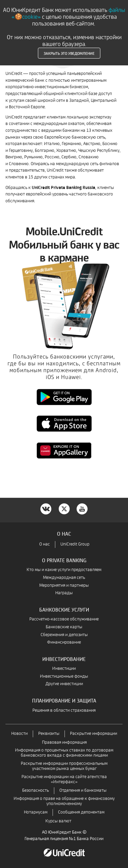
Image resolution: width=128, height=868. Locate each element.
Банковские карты (64, 627)
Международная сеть (64, 578)
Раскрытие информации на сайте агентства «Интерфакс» (64, 779)
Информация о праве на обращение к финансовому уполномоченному (64, 801)
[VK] (46, 508)
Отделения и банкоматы (83, 791)
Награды (64, 593)
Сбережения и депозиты (64, 635)
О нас (45, 544)
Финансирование (64, 642)
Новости (19, 734)
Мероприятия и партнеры (64, 586)
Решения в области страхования (64, 711)
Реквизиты (49, 734)
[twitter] (64, 508)
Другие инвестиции (64, 684)
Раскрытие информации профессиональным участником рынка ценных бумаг (64, 766)
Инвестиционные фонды (64, 676)
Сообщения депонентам (81, 812)
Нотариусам (36, 812)
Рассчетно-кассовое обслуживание (64, 619)
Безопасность (35, 791)
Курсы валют (58, 821)
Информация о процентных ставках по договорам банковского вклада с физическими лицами (64, 753)
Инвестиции (64, 669)
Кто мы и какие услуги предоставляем (64, 570)
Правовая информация (64, 743)
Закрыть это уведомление (69, 53)
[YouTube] (82, 508)
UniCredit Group (75, 544)
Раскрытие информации (94, 734)
